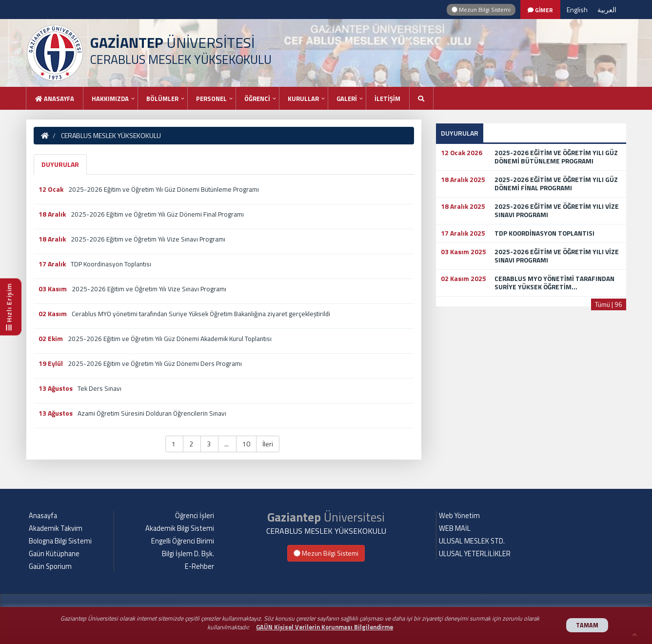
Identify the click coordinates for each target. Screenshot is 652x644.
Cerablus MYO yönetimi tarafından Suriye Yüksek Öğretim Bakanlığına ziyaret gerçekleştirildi (201, 314)
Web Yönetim (459, 516)
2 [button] (192, 444)
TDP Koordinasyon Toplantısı (111, 264)
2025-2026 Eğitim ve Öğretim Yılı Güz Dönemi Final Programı (157, 214)
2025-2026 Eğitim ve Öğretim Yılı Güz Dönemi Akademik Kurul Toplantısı (170, 339)
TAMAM (587, 625)
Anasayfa (55, 99)
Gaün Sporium (50, 566)
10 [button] (246, 444)
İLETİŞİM (387, 99)
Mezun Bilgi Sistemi (481, 10)
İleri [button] (268, 444)
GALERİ (347, 99)
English (577, 10)
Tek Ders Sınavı (99, 388)
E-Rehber (199, 566)
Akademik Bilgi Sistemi (180, 528)
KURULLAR (303, 99)
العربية (607, 10)
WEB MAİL (455, 528)
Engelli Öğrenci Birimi (183, 541)
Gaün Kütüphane (54, 554)
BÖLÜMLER (162, 99)
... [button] (227, 444)
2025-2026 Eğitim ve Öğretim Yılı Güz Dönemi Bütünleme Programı (164, 189)
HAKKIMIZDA (110, 99)
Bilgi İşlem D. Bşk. (188, 554)
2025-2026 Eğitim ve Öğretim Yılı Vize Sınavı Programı (148, 239)
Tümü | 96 (609, 304)
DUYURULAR (60, 164)
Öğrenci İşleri (195, 516)
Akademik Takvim (56, 528)
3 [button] (209, 444)
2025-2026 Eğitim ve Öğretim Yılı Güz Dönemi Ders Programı (155, 363)
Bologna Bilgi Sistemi (60, 541)
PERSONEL (211, 99)
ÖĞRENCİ (257, 99)
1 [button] (174, 444)
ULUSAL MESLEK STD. (472, 541)
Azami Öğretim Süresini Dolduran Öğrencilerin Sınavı (152, 413)
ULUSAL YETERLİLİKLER (475, 554)
